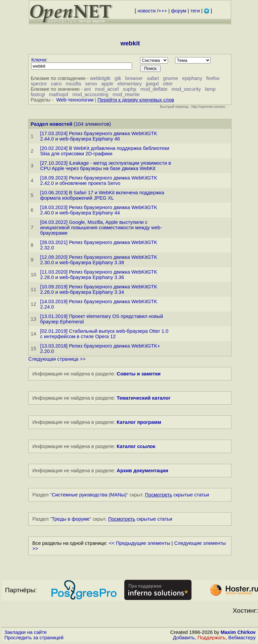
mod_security (186, 89)
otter (168, 84)
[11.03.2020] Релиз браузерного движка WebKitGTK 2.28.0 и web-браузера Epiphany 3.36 (99, 275)
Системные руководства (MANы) (89, 495)
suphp (130, 89)
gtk (118, 78)
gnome (170, 78)
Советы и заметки (139, 374)
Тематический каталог (143, 398)
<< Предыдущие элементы (140, 543)
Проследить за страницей (34, 638)
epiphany (192, 78)
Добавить (184, 638)
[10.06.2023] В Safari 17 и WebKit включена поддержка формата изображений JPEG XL (102, 195)
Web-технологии (75, 100)
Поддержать (212, 638)
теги (195, 11)
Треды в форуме (71, 519)
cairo (56, 84)
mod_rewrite (126, 94)
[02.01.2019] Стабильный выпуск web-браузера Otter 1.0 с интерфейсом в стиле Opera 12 (104, 334)
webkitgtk (100, 78)
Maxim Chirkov (238, 632)
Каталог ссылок (136, 446)
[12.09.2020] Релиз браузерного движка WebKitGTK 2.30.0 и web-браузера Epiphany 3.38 (99, 260)
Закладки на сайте (26, 632)
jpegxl (152, 84)
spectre (39, 84)
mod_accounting (90, 94)
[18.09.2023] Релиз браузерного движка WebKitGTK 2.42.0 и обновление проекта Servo (99, 180)
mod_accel (107, 89)
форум (179, 11)
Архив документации (142, 471)
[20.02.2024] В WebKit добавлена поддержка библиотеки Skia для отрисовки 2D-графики (105, 151)
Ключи (39, 60)
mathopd (59, 94)
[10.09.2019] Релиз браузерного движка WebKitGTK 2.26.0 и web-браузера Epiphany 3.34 (99, 289)
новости (146, 11)
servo (91, 84)
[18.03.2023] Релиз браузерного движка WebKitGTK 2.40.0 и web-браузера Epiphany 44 (99, 210)
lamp (210, 89)
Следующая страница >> (57, 359)
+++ (163, 11)
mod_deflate (154, 89)
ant (87, 89)
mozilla (74, 84)
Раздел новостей (51, 124)
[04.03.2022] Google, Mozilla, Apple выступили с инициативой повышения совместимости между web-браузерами (101, 228)
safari (153, 78)
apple (107, 84)
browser (134, 78)
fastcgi (38, 94)
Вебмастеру (242, 638)
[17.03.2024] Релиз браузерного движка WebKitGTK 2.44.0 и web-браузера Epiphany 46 (99, 136)
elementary (130, 84)
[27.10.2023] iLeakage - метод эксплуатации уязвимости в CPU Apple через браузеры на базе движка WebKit (106, 166)
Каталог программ (139, 422)
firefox (213, 78)
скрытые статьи (177, 495)
